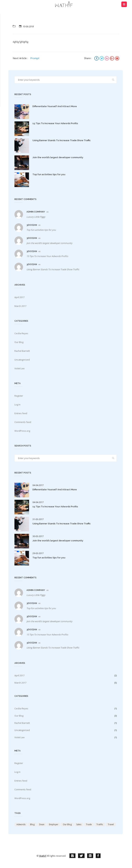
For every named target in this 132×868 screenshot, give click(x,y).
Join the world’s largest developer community (58, 157)
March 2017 (20, 306)
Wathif (43, 856)
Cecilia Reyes (21, 333)
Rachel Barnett (22, 351)
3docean (32, 225)
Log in (17, 405)
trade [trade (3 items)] (89, 824)
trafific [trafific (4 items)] (100, 824)
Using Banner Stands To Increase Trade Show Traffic (62, 140)
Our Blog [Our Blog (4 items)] (67, 824)
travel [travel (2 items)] (111, 824)
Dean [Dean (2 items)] (42, 824)
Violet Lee (20, 368)
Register (19, 396)
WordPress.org (22, 431)
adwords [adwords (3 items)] (21, 824)
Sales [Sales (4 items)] (79, 824)
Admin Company (36, 212)
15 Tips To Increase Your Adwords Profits (55, 123)
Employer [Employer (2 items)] (54, 824)
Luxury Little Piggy (36, 217)
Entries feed (21, 413)
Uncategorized (22, 360)
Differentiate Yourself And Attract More (55, 106)
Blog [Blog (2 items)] (32, 824)
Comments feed (23, 422)
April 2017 (19, 297)
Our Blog (19, 342)
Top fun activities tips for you (49, 174)
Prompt (35, 58)
